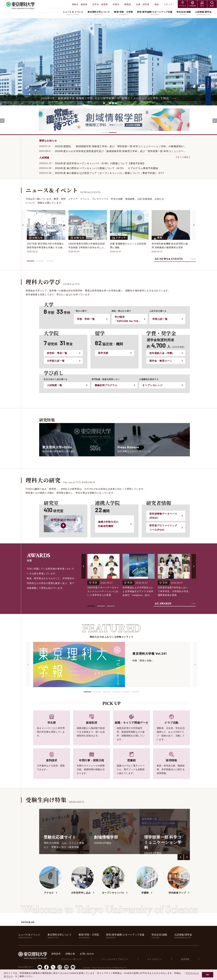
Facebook (46, 967)
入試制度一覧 (54, 385)
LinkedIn (66, 967)
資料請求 (70, 954)
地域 (156, 4)
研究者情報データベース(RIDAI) (163, 516)
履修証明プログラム (106, 385)
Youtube (40, 967)
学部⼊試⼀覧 (160, 319)
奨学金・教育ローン (161, 361)
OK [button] (208, 975)
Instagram (60, 967)
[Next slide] (215, 121)
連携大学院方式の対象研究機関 (108, 524)
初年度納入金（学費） (162, 353)
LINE (73, 967)
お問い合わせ (102, 954)
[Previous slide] (2, 121)
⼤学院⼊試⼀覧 (56, 361)
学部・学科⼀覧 (86, 319)
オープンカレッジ (152, 385)
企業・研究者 (143, 4)
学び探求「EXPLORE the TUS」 (128, 319)
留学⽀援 (103, 353)
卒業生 (116, 4)
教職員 (128, 4)
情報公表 (84, 954)
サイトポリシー (160, 959)
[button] (87, 692)
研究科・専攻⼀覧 (57, 353)
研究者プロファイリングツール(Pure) (163, 528)
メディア (168, 4)
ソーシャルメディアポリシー (123, 959)
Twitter (53, 967)
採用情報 (187, 959)
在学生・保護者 (100, 4)
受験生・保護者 (80, 4)
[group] (64, 831)
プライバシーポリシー (83, 959)
